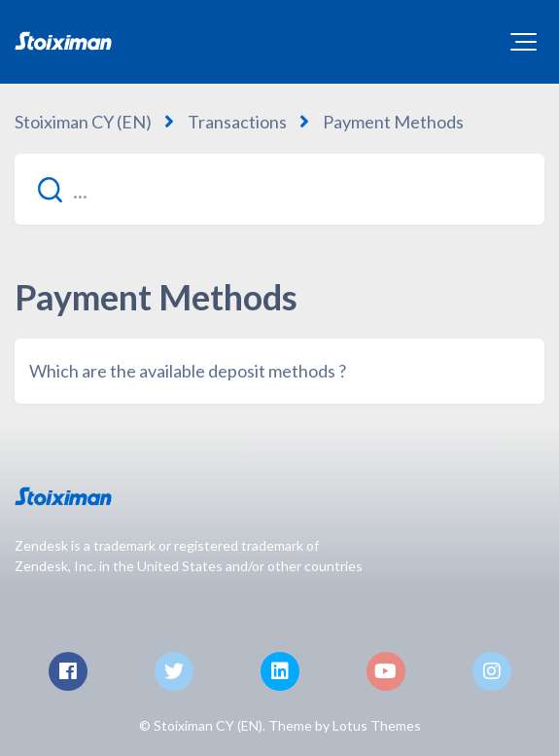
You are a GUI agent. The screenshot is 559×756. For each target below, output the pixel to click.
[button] (524, 42)
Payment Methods (393, 122)
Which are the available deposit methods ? (188, 371)
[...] (279, 189)
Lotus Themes (377, 725)
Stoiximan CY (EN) (83, 122)
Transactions (237, 122)
